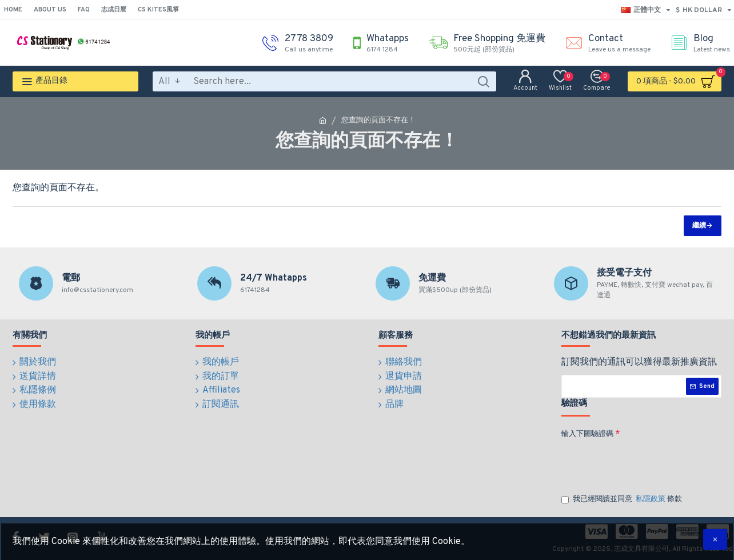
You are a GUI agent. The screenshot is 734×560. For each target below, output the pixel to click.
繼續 (699, 226)
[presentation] (641, 463)
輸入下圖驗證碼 (587, 434)
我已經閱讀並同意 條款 (622, 500)
